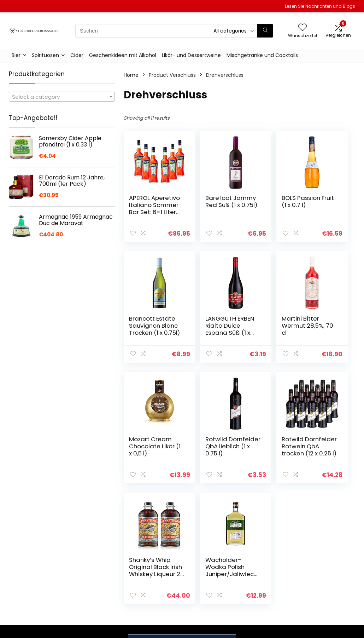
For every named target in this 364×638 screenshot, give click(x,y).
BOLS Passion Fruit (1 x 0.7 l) (265, 205)
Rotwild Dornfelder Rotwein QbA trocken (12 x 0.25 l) (148, 453)
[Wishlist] (303, 28)
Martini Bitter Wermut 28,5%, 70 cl (207, 326)
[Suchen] (265, 31)
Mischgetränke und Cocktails (262, 55)
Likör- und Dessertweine (191, 55)
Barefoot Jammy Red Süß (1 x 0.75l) (206, 208)
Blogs (253, 579)
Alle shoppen (262, 569)
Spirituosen (45, 55)
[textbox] (62, 97)
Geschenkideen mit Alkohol (123, 55)
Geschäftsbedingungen (332, 576)
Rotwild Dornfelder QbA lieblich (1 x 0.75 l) (323, 329)
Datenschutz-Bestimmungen (322, 563)
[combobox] (62, 97)
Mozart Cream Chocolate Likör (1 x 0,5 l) (266, 329)
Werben (256, 599)
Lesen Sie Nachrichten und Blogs (320, 6)
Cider (77, 55)
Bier (16, 55)
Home (131, 75)
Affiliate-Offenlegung (319, 589)
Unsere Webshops (269, 589)
